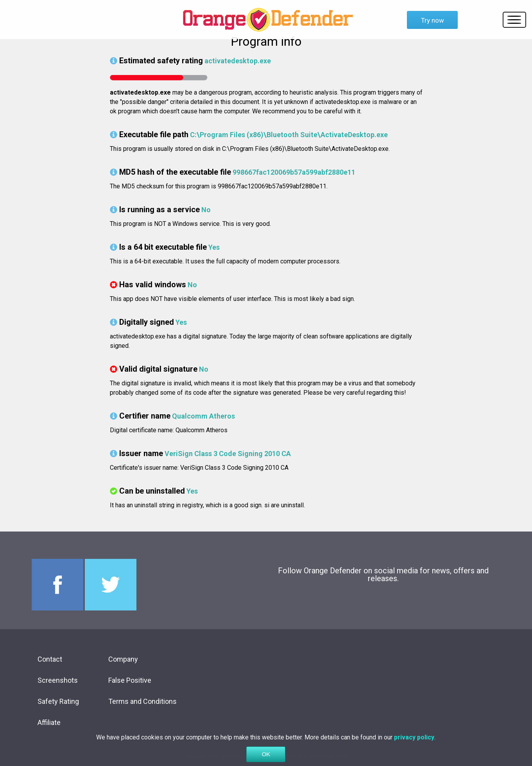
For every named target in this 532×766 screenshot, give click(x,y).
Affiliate (49, 722)
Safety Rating (58, 701)
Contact (50, 659)
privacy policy (414, 740)
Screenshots (58, 680)
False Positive (130, 680)
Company (123, 659)
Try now (433, 20)
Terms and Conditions (142, 701)
